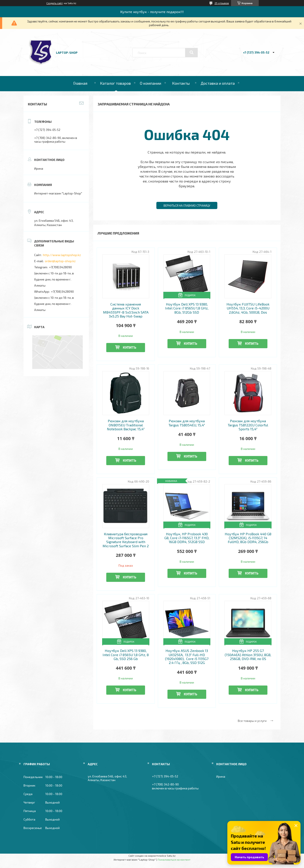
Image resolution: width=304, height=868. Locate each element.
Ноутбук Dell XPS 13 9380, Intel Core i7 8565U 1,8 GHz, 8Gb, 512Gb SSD (187, 308)
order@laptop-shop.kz (60, 261)
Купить (130, 347)
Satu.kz (171, 856)
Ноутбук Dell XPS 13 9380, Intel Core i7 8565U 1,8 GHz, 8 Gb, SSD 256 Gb (126, 655)
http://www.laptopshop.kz (62, 255)
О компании (150, 83)
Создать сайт (55, 3)
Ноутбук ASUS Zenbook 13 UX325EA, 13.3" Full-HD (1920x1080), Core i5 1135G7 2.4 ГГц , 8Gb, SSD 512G (187, 657)
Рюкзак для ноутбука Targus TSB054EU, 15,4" (187, 423)
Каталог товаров (115, 83)
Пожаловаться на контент (174, 860)
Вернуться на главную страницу (187, 206)
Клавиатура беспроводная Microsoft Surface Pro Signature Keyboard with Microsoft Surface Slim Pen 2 (126, 540)
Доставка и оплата (218, 83)
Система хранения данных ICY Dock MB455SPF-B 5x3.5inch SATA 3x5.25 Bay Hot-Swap (126, 310)
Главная (80, 83)
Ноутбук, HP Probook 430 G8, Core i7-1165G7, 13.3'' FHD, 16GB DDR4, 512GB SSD (187, 538)
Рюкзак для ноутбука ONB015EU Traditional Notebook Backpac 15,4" (126, 425)
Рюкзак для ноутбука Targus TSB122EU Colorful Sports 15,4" (248, 425)
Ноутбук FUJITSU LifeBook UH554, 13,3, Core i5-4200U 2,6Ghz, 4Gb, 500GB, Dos (248, 308)
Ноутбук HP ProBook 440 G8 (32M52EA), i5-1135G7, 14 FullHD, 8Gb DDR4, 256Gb (248, 538)
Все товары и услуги (252, 721)
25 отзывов (222, 3)
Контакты (181, 83)
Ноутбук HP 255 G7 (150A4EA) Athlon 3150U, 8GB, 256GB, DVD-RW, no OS (248, 655)
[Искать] (191, 52)
